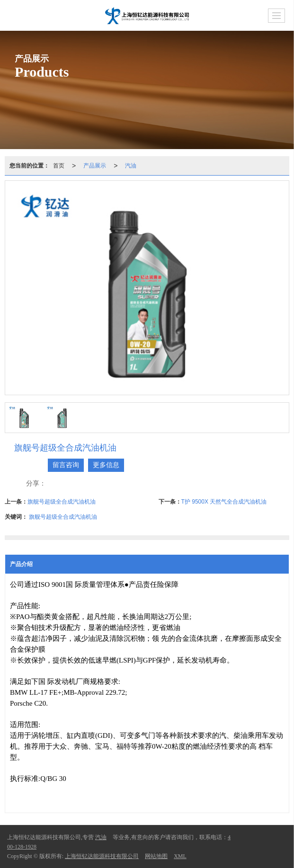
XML (180, 856)
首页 (59, 166)
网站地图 (156, 856)
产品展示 (95, 166)
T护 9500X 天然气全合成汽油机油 (224, 502)
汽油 (131, 166)
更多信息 (106, 465)
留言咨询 (66, 465)
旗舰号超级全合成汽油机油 (62, 502)
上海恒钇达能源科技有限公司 (102, 856)
